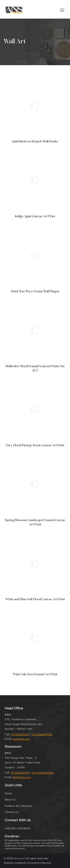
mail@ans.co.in (21, 739)
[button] (62, 10)
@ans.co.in (22, 777)
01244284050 (45, 773)
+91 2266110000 (20, 734)
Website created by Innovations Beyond (27, 863)
